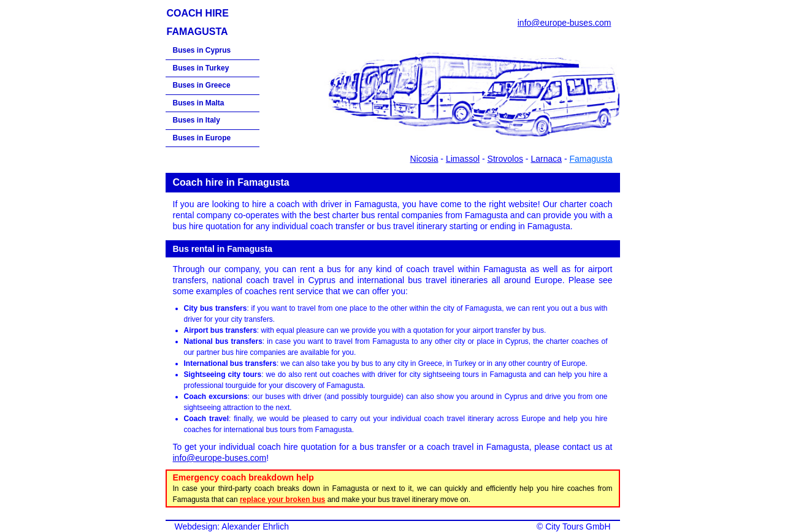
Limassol (463, 159)
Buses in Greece (202, 85)
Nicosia (424, 159)
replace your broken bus (282, 500)
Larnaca (546, 159)
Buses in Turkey (201, 68)
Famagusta (591, 159)
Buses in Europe (202, 138)
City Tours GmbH (578, 526)
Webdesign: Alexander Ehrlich (232, 526)
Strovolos (505, 159)
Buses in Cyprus (202, 50)
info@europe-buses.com (565, 23)
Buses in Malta (199, 103)
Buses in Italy (197, 120)
